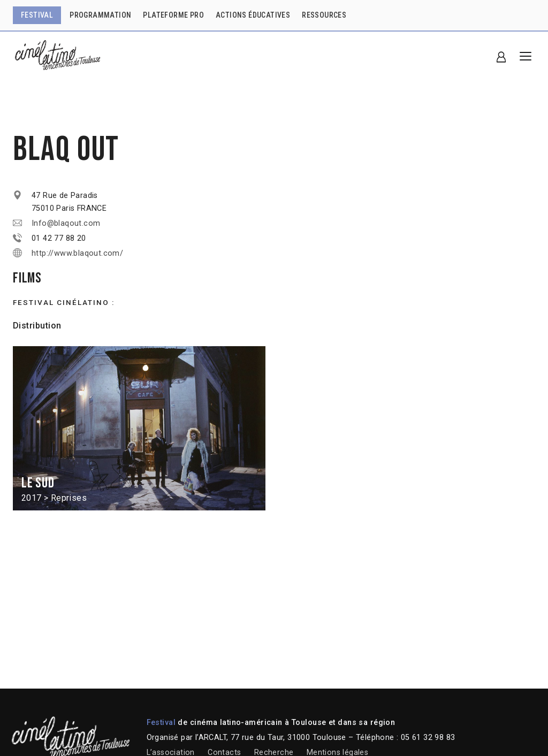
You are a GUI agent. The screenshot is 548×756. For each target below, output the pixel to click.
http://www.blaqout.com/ (77, 253)
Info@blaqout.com (66, 223)
